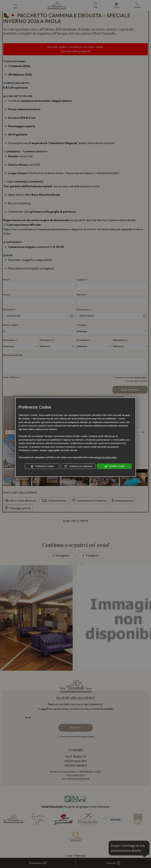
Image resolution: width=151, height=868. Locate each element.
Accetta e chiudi (114, 466)
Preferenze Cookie (42, 466)
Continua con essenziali (78, 466)
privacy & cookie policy (106, 457)
